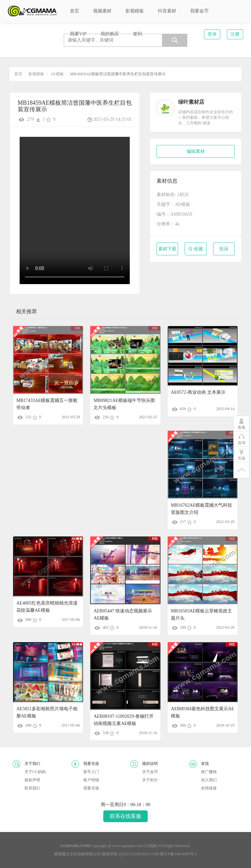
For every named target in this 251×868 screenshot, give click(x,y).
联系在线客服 (125, 816)
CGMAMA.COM (145, 854)
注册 (235, 34)
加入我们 (209, 780)
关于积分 (150, 780)
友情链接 (209, 788)
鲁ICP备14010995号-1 (179, 854)
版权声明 (32, 780)
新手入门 (91, 772)
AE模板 (57, 74)
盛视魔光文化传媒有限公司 (77, 854)
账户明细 (91, 780)
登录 (212, 34)
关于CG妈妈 (35, 772)
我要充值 (91, 788)
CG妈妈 (150, 846)
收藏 (196, 249)
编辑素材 (196, 151)
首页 (18, 74)
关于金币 (150, 772)
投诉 (224, 249)
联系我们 (32, 788)
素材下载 (167, 249)
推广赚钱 (209, 772)
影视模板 (36, 74)
